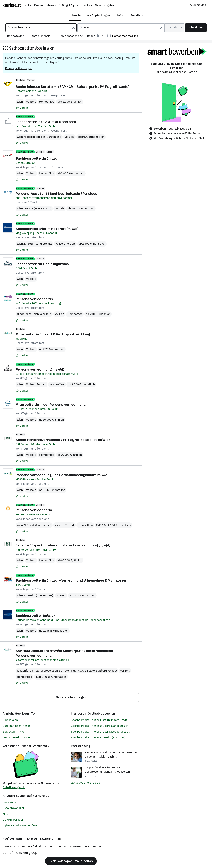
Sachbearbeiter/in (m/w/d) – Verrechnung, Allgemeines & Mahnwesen (71, 580)
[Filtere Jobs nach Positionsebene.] (73, 36)
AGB (58, 839)
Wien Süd (45, 314)
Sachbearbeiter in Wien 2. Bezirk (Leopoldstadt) (101, 732)
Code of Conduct (56, 846)
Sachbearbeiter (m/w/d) (35, 616)
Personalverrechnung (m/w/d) (40, 369)
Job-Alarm (120, 15)
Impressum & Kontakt (39, 839)
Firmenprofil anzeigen (19, 68)
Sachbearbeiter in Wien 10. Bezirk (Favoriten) (98, 738)
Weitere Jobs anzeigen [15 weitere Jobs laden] (71, 697)
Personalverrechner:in (34, 299)
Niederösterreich (35, 137)
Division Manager (13, 808)
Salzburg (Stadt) (106, 671)
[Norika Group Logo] (20, 854)
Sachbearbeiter (22, 48)
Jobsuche (75, 15)
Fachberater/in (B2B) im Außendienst (46, 122)
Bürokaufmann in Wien (17, 726)
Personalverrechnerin (34, 510)
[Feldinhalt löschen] (73, 28)
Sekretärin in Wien (14, 732)
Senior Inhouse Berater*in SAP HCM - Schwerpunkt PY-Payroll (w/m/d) (72, 87)
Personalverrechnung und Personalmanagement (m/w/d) (62, 475)
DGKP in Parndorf (14, 820)
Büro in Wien (10, 720)
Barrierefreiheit (32, 846)
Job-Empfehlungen (98, 15)
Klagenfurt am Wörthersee (34, 671)
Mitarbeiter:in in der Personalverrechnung (51, 405)
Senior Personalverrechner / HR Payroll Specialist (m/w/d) (63, 440)
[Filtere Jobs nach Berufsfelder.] (19, 36)
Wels (92, 671)
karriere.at (41, 796)
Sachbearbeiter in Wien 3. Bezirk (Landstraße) (99, 726)
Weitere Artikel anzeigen (86, 783)
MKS (5, 814)
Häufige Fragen (12, 839)
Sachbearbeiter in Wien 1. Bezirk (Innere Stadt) (99, 720)
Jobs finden (196, 28)
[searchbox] (41, 28)
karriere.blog (81, 746)
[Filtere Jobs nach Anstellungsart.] (45, 36)
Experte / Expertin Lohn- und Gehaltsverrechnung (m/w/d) (63, 545)
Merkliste (137, 15)
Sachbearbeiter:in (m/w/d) (37, 158)
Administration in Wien (17, 738)
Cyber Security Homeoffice (20, 826)
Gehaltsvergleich (14, 787)
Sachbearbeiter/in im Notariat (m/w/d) (47, 229)
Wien (51, 48)
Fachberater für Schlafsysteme (42, 264)
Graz (85, 671)
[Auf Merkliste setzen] (22, 108)
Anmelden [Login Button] (197, 5)
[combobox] (41, 28)
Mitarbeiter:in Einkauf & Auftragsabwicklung (53, 334)
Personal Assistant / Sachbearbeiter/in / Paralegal (57, 194)
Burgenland (54, 137)
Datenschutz (11, 846)
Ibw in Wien (9, 802)
